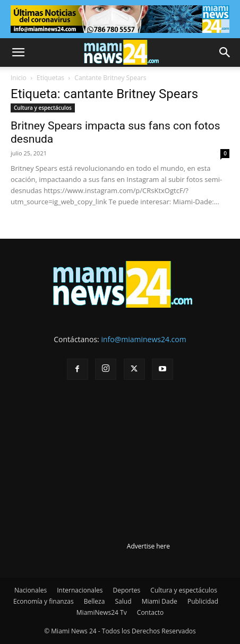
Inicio (19, 78)
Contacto (150, 612)
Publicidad (203, 601)
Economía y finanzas (44, 601)
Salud (123, 601)
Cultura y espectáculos (43, 108)
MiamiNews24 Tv (102, 612)
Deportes (127, 590)
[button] (18, 53)
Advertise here (148, 546)
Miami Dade (160, 601)
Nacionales (31, 590)
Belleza (95, 601)
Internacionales (80, 590)
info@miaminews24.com (143, 339)
